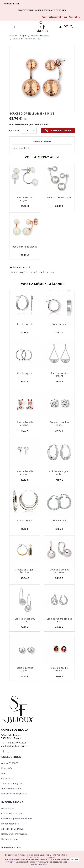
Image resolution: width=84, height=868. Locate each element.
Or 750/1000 (8, 778)
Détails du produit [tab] (42, 142)
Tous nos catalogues (12, 784)
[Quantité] (28, 131)
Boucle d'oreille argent (59, 197)
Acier (4, 773)
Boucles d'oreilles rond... (59, 424)
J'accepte (74, 859)
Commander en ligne (12, 814)
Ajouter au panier (58, 131)
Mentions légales (10, 824)
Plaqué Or (7, 768)
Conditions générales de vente (17, 819)
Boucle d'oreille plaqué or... (25, 248)
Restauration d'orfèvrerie (14, 834)
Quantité (14, 130)
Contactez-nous (10, 839)
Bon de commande (11, 789)
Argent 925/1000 (10, 763)
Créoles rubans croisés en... (59, 620)
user (60, 27)
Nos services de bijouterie (14, 794)
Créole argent (25, 324)
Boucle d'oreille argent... (25, 199)
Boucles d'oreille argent (59, 375)
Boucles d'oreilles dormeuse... (59, 571)
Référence (17, 148)
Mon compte (8, 809)
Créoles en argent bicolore (25, 571)
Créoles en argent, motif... (59, 473)
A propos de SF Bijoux (12, 829)
